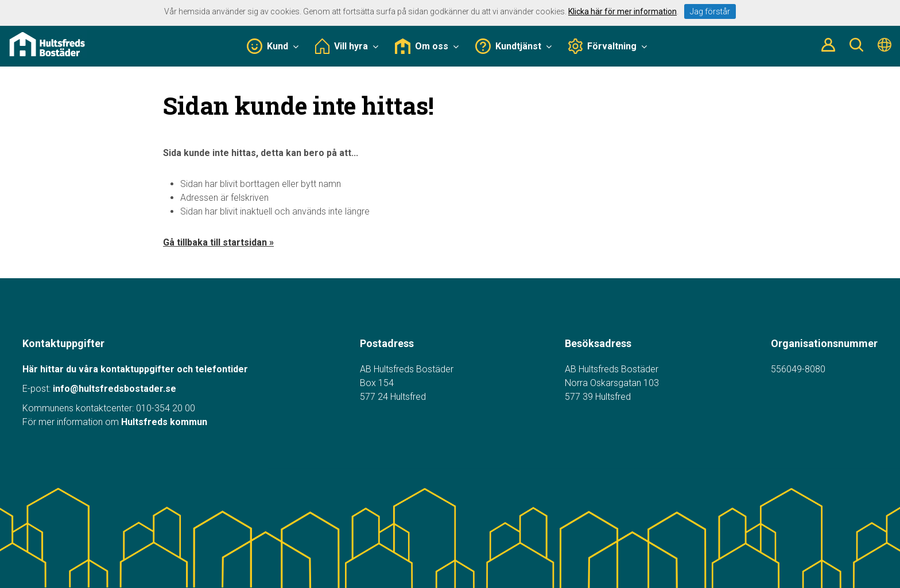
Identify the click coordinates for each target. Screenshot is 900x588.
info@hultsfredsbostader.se (115, 389)
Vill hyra (347, 46)
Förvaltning (608, 46)
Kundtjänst (513, 46)
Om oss (427, 46)
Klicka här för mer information (622, 11)
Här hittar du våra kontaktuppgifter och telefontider (135, 369)
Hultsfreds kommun (164, 422)
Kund (273, 46)
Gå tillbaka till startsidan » (218, 242)
